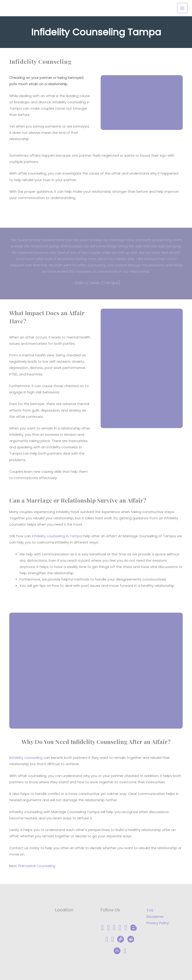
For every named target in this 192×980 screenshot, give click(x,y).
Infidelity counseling (26, 758)
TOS (150, 910)
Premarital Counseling (37, 866)
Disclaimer (155, 917)
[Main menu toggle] (182, 8)
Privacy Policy (158, 923)
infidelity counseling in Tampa (57, 536)
